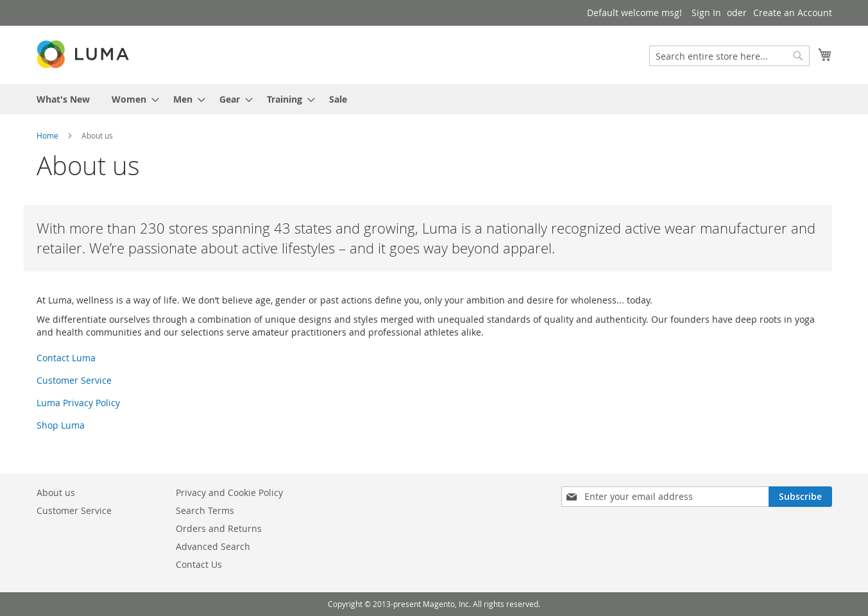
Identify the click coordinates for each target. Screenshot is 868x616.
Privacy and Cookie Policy (229, 492)
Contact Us (199, 564)
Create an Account (793, 13)
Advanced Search (213, 546)
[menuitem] (63, 99)
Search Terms (205, 510)
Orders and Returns (219, 528)
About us (56, 492)
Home (47, 135)
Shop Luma (61, 425)
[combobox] (729, 56)
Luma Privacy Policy (78, 403)
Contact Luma (66, 358)
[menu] (434, 99)
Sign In (706, 13)
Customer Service (74, 380)
